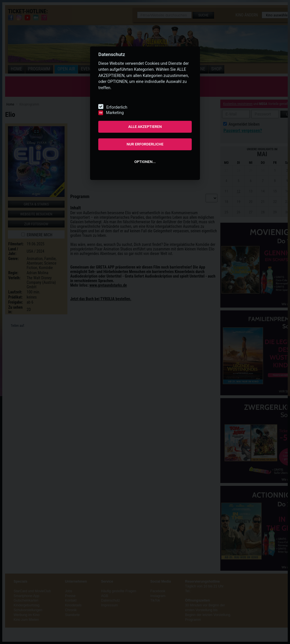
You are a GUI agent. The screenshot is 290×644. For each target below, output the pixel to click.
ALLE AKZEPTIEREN (145, 127)
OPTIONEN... (145, 162)
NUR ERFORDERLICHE (145, 144)
